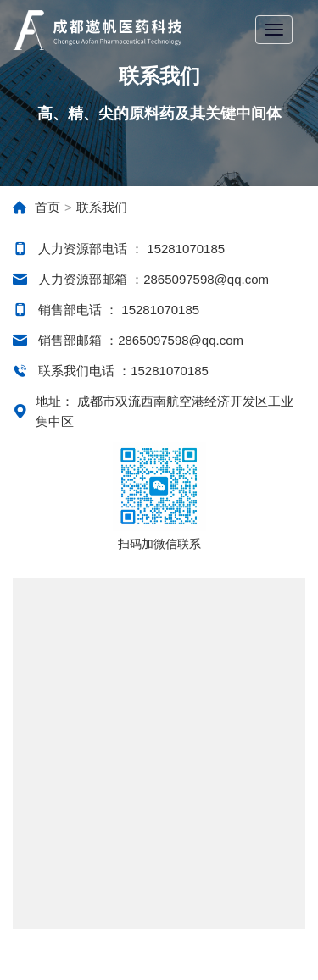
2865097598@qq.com (206, 279)
